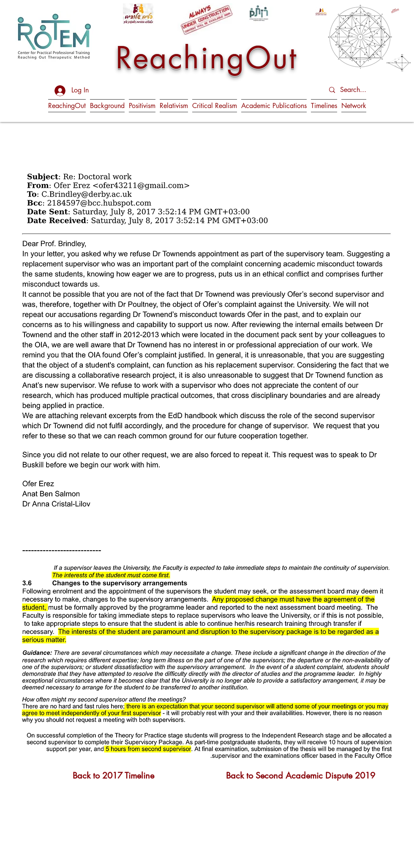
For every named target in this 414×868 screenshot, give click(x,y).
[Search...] (361, 90)
